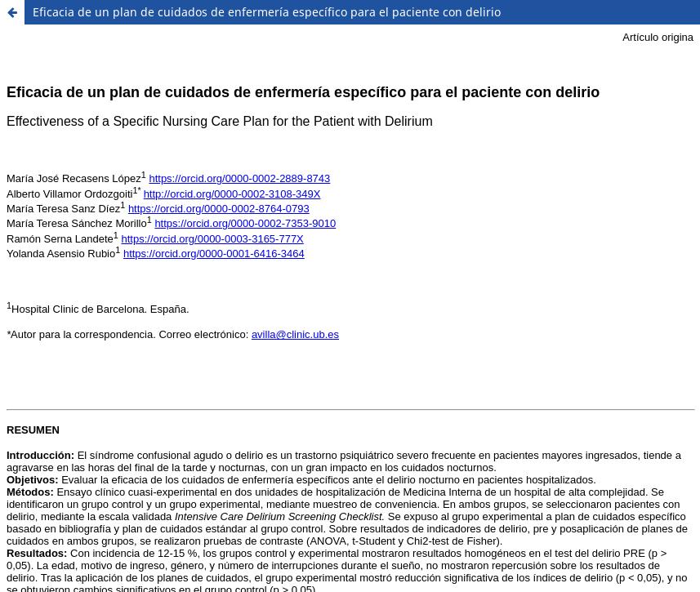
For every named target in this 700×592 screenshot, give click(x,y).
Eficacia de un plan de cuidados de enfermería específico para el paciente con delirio (267, 12)
